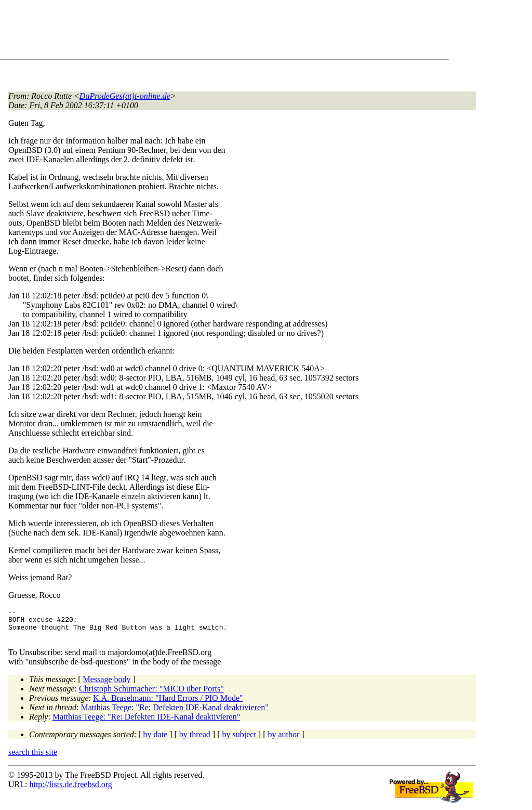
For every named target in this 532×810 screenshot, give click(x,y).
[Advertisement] (197, 32)
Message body (107, 685)
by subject (239, 741)
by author (283, 741)
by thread (195, 741)
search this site (33, 758)
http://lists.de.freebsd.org (70, 791)
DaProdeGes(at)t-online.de (125, 96)
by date (156, 741)
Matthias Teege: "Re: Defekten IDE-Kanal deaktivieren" (174, 714)
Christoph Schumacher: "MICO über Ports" (151, 695)
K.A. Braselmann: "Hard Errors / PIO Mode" (168, 704)
